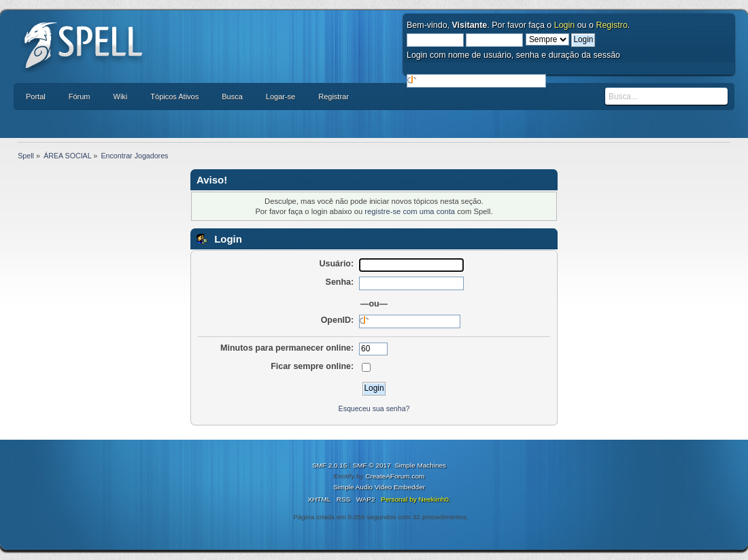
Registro (611, 25)
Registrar (334, 97)
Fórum (80, 97)
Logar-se (280, 97)
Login (565, 25)
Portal (36, 97)
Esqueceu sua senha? (374, 408)
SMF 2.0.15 (330, 465)
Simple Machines (420, 465)
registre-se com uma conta (410, 211)
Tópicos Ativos (174, 97)
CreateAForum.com (395, 476)
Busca (232, 97)
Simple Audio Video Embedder (379, 487)
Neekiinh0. (434, 499)
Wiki (121, 97)
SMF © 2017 (372, 465)
